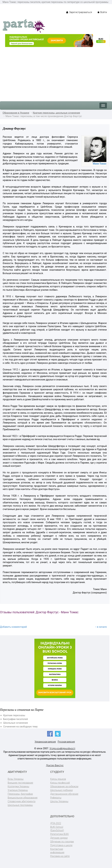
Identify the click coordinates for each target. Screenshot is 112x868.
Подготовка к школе (61, 845)
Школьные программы (20, 805)
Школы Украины (59, 801)
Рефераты (56, 798)
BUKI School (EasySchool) (57, 829)
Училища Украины (18, 790)
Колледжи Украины (18, 786)
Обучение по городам (62, 842)
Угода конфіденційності (62, 748)
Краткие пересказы (14, 715)
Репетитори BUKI (59, 834)
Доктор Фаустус (55, 765)
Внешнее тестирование (20, 783)
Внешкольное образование (23, 798)
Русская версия (66, 742)
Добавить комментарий (13, 627)
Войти (102, 12)
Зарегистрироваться (79, 12)
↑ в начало (101, 627)
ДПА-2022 (56, 823)
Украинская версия (45, 742)
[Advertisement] (56, 72)
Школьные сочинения (15, 723)
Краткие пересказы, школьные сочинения (57, 113)
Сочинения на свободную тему (20, 727)
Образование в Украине (16, 113)
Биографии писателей (15, 719)
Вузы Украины (16, 779)
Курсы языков (58, 779)
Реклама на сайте (60, 856)
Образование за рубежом (64, 786)
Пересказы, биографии (20, 794)
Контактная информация (57, 851)
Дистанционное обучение (64, 794)
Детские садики (59, 838)
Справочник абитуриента (22, 801)
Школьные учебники (61, 790)
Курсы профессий (60, 783)
